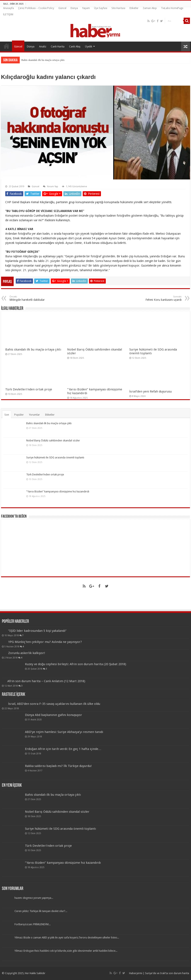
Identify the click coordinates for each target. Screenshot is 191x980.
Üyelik (89, 46)
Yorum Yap (53, 186)
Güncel (62, 8)
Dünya (74, 8)
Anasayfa (9, 8)
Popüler (19, 415)
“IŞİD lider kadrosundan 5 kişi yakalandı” (37, 631)
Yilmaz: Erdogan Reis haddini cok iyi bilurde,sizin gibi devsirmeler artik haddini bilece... (66, 951)
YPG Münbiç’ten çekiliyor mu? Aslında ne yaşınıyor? (45, 642)
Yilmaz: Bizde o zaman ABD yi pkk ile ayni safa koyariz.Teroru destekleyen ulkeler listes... (67, 937)
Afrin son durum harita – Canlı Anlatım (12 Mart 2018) (46, 681)
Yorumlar (34, 415)
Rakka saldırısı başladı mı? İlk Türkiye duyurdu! (58, 766)
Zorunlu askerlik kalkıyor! (27, 653)
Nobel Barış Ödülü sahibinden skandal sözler (53, 440)
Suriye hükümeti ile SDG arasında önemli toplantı (55, 457)
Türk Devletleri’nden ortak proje (29, 389)
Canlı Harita (58, 46)
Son (7, 415)
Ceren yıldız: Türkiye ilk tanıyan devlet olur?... (41, 911)
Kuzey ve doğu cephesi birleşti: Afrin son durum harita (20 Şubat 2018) (76, 664)
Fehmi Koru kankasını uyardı (160, 298)
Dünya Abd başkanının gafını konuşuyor (54, 715)
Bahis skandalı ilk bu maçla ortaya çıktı (43, 60)
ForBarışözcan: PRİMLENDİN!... (33, 924)
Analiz (43, 46)
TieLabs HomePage (172, 8)
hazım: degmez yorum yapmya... (34, 898)
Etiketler (134, 8)
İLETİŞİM (8, 14)
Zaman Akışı (150, 8)
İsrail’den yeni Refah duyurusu (150, 391)
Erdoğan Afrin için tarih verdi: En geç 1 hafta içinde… (63, 749)
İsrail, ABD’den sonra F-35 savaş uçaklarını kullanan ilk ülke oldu (54, 704)
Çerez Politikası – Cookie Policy (36, 8)
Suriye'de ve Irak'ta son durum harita (167, 973)
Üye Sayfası (101, 8)
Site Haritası (118, 8)
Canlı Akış (75, 46)
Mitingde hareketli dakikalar (31, 298)
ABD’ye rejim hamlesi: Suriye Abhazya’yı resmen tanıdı (64, 732)
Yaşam (86, 8)
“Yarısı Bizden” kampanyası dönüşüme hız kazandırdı (58, 491)
